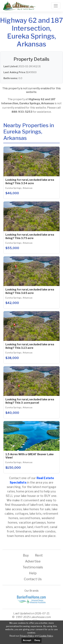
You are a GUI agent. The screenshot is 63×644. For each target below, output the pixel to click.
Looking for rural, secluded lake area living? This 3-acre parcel (30, 401)
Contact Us (33, 579)
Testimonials (33, 567)
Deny (37, 640)
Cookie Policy (46, 636)
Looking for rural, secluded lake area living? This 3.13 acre (30, 346)
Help (33, 573)
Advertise (33, 561)
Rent (39, 555)
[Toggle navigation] (56, 6)
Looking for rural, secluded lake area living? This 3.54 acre (30, 182)
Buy (26, 555)
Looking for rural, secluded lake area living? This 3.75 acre (30, 236)
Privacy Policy (27, 636)
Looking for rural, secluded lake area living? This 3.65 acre (30, 291)
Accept (27, 640)
